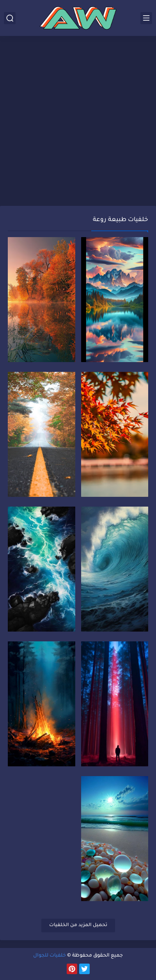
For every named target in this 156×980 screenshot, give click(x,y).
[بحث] (10, 18)
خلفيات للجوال (50, 956)
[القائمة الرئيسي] (146, 18)
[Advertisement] (78, 122)
